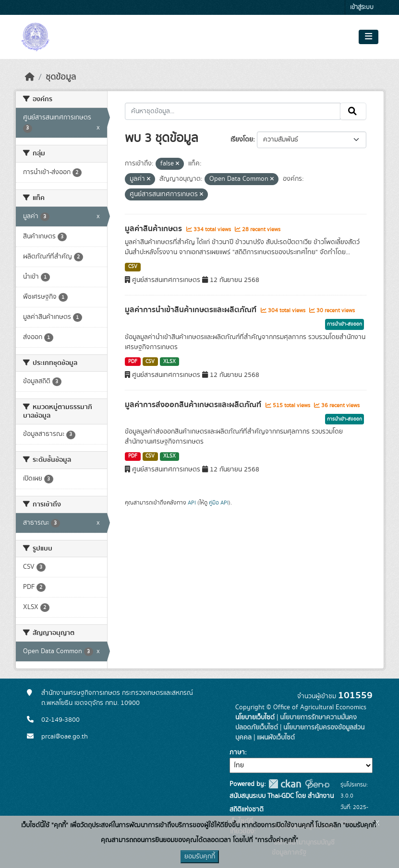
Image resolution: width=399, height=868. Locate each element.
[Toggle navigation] (369, 37)
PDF (133, 362)
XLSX (169, 362)
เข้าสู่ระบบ (362, 7)
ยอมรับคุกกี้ (200, 856)
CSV (133, 267)
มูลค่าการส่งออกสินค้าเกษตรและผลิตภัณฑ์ (194, 405)
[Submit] (353, 111)
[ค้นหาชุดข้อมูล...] (233, 111)
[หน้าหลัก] (30, 77)
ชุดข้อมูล (61, 77)
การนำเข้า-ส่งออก (345, 324)
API (192, 503)
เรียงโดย (242, 140)
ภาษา (237, 752)
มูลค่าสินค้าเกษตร (154, 229)
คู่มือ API (219, 503)
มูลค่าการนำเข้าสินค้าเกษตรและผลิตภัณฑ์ (192, 310)
